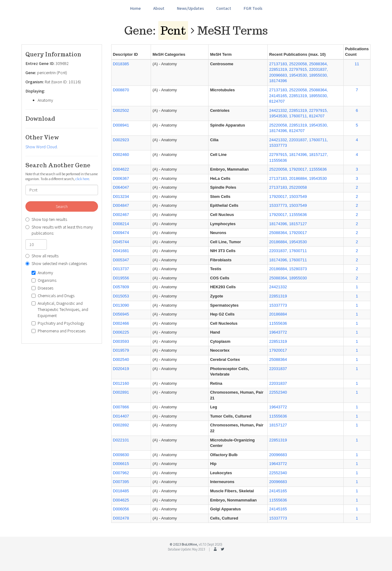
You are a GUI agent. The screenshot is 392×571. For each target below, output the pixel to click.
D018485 (121, 491)
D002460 (121, 155)
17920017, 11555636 (288, 215)
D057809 (121, 287)
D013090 (121, 305)
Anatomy (42, 273)
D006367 (121, 178)
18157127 (278, 425)
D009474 (121, 233)
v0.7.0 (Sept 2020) (211, 544)
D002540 (121, 359)
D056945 (121, 314)
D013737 (121, 269)
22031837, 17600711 (288, 251)
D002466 (121, 323)
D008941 (121, 125)
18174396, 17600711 (288, 260)
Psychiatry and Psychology (58, 323)
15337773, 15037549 (288, 205)
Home (135, 8)
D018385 (121, 64)
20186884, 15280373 (288, 269)
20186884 (278, 314)
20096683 (278, 455)
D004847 (121, 205)
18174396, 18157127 (288, 224)
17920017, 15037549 (288, 197)
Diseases (42, 288)
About (159, 8)
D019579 (121, 350)
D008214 (121, 224)
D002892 (121, 425)
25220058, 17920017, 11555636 (298, 169)
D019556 (121, 278)
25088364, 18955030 (288, 278)
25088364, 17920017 (288, 233)
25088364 (278, 359)
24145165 (278, 491)
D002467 (121, 215)
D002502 (121, 110)
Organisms (44, 280)
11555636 (278, 323)
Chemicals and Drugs (53, 296)
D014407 (121, 416)
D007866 (121, 407)
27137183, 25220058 (288, 187)
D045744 (121, 242)
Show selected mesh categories (56, 263)
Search (62, 206)
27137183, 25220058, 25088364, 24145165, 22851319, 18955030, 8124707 (299, 96)
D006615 (121, 464)
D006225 (121, 332)
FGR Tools (253, 8)
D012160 (121, 383)
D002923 (121, 140)
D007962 (121, 473)
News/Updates (190, 8)
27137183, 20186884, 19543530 (298, 178)
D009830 (121, 455)
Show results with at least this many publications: (59, 230)
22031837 (278, 369)
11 (357, 64)
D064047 (121, 187)
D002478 (121, 518)
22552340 (278, 392)
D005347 (121, 260)
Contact (224, 8)
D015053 (121, 296)
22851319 (278, 296)
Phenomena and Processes (58, 331)
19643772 (278, 332)
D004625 (121, 500)
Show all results (42, 256)
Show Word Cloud (41, 147)
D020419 (121, 369)
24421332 (278, 287)
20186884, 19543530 (288, 242)
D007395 (121, 482)
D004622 (121, 169)
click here (82, 179)
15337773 (278, 305)
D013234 (121, 197)
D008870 (121, 90)
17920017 (278, 350)
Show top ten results (46, 219)
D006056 (121, 509)
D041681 (121, 251)
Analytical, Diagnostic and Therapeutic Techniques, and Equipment (60, 309)
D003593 (121, 341)
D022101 (121, 440)
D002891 (121, 392)
